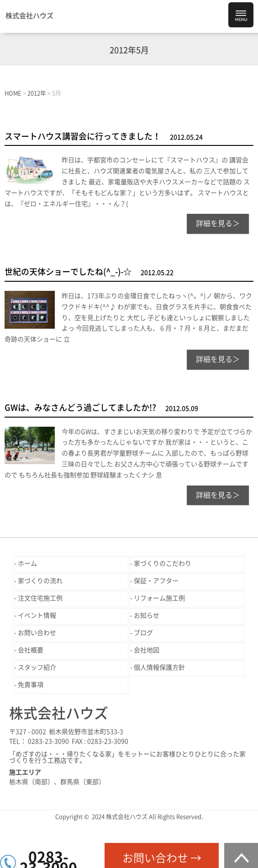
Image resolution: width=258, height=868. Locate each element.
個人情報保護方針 (159, 667)
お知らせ (147, 615)
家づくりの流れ (40, 581)
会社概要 (31, 650)
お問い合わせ (37, 633)
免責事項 (31, 685)
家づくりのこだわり (163, 563)
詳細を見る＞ (218, 223)
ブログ (143, 633)
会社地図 (147, 650)
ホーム (27, 563)
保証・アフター (156, 581)
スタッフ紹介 (37, 667)
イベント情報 (37, 615)
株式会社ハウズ (29, 16)
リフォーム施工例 (159, 598)
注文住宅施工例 (40, 598)
